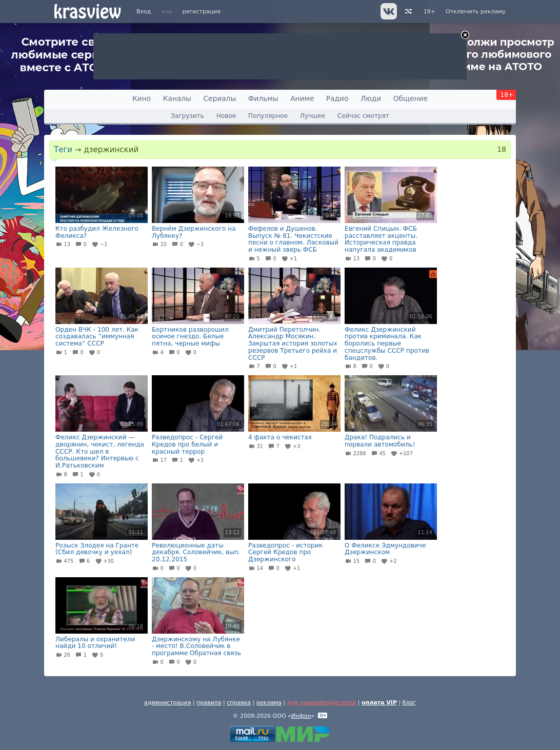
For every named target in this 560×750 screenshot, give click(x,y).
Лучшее (313, 116)
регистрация (202, 12)
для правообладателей (322, 703)
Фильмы (263, 98)
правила (209, 703)
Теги (63, 150)
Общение (411, 98)
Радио (337, 98)
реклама (269, 703)
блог (409, 703)
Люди (371, 98)
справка (239, 703)
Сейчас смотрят (363, 116)
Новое (226, 116)
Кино (142, 98)
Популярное (268, 116)
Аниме (302, 98)
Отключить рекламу (476, 12)
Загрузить (187, 116)
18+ (429, 12)
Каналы (177, 98)
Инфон (301, 716)
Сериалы (219, 98)
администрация (168, 703)
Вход (144, 12)
